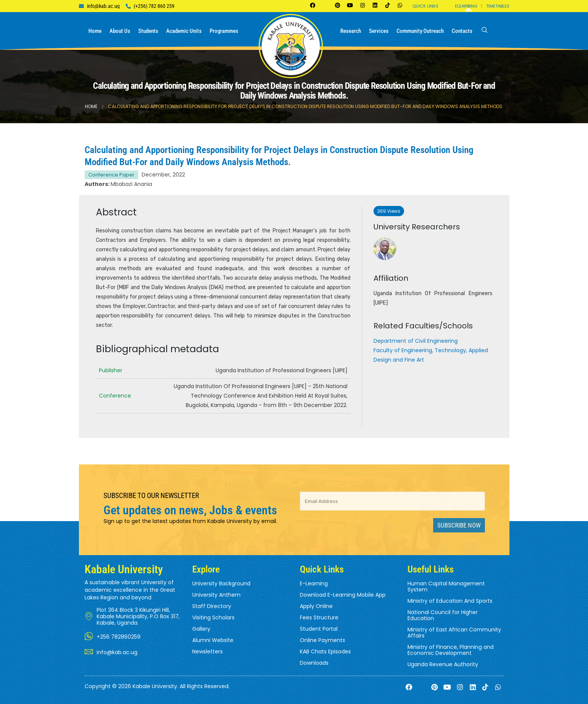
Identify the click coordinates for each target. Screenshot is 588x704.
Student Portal (319, 629)
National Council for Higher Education (443, 615)
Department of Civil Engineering (416, 341)
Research (351, 31)
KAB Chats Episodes (325, 651)
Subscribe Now (459, 525)
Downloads (314, 663)
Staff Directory (212, 606)
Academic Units (184, 31)
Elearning (466, 6)
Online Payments (323, 640)
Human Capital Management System (446, 586)
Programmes (224, 31)
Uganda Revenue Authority (443, 664)
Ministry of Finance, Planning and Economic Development (451, 650)
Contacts (462, 31)
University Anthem (216, 595)
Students (148, 31)
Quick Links (425, 6)
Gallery (201, 629)
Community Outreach (420, 31)
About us (120, 31)
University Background (221, 583)
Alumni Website (213, 640)
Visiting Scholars (213, 617)
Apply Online (316, 606)
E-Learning (314, 583)
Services (379, 31)
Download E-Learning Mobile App (343, 595)
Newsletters (208, 651)
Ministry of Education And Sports (450, 601)
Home (95, 31)
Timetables (498, 6)
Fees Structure (319, 617)
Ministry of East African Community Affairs (454, 633)
